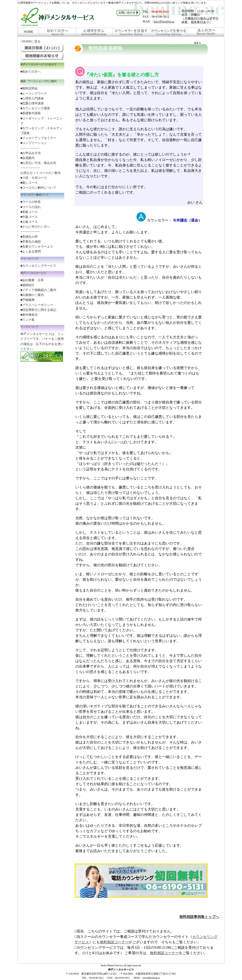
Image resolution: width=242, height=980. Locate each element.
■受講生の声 (29, 237)
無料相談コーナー (114, 942)
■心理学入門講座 (32, 98)
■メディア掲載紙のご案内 (38, 290)
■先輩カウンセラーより (37, 247)
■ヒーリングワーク (34, 94)
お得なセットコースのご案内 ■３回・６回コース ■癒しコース (41, 178)
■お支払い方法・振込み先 (38, 163)
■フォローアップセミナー (38, 138)
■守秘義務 (27, 300)
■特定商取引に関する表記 (38, 310)
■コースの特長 (31, 202)
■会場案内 (27, 158)
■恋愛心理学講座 (32, 103)
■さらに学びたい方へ (35, 227)
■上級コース (29, 222)
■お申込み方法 (31, 153)
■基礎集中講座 (31, 113)
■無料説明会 (29, 88)
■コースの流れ (31, 207)
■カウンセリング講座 (35, 108)
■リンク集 (27, 320)
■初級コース (29, 212)
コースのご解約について (39, 188)
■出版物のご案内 (32, 295)
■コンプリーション (34, 143)
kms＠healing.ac (164, 21)
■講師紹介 (27, 285)
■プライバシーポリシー (37, 305)
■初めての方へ (31, 72)
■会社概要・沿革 (32, 280)
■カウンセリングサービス (38, 266)
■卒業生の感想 (31, 242)
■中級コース (29, 217)
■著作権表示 (29, 315)
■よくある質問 (31, 251)
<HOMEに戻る (30, 41)
